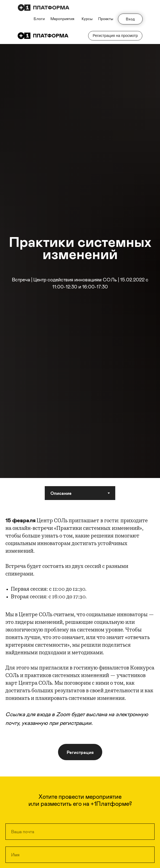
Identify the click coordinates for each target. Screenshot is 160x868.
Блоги (39, 19)
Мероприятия (62, 19)
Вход (130, 19)
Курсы (87, 19)
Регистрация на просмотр (115, 36)
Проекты (106, 19)
